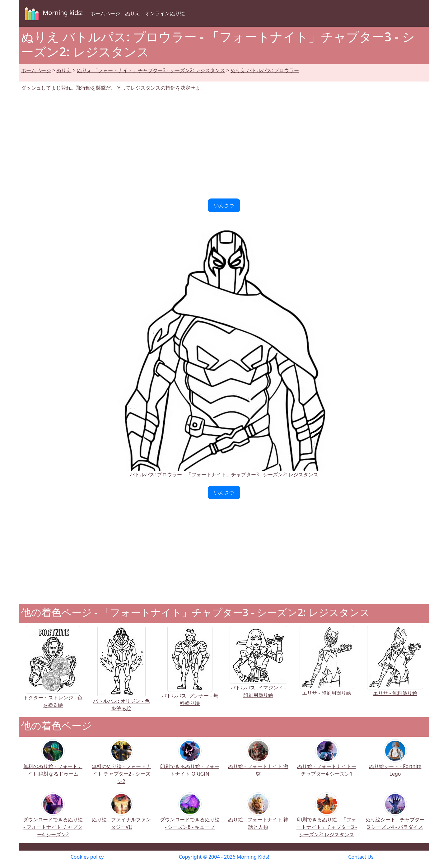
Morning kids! (53, 13)
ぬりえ (133, 13)
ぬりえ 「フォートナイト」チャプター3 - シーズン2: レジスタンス (151, 70)
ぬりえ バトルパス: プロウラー (265, 70)
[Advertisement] (224, 145)
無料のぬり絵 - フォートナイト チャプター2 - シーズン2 (121, 766)
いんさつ (224, 205)
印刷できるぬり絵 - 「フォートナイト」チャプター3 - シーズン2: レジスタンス (327, 819)
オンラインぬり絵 (165, 13)
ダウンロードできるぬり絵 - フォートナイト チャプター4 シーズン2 (53, 819)
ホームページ (105, 13)
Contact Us (361, 857)
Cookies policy (87, 857)
